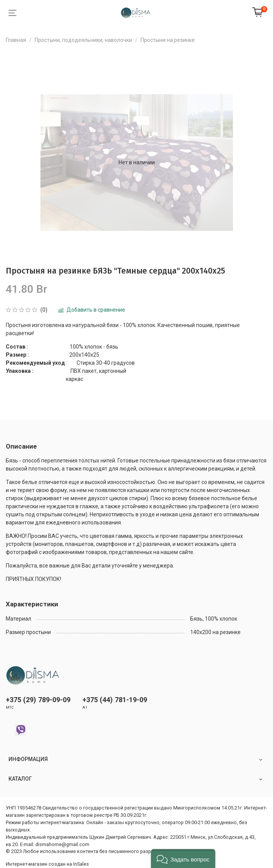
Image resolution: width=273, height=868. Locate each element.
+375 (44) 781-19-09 (115, 700)
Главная (16, 40)
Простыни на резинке (168, 40)
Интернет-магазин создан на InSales (47, 864)
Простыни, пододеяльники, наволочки (83, 40)
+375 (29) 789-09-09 (38, 700)
